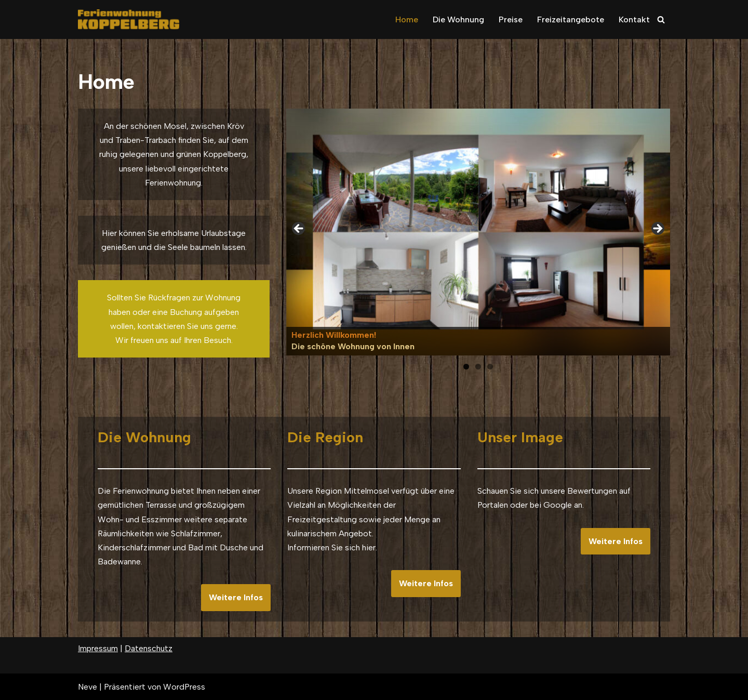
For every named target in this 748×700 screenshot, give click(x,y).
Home (407, 19)
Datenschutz (149, 648)
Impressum (98, 648)
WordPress (184, 687)
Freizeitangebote (571, 19)
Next (657, 229)
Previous (299, 229)
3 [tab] (490, 367)
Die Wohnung (458, 19)
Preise (511, 19)
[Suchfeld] (661, 19)
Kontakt (634, 19)
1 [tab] (466, 367)
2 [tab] (478, 367)
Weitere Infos (236, 597)
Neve (88, 687)
